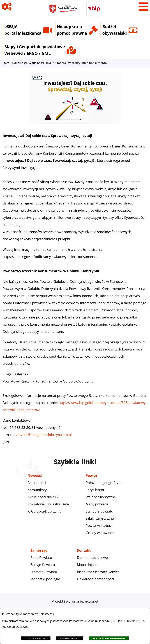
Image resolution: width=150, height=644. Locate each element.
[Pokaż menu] (143, 7)
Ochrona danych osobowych (36, 638)
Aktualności (19, 63)
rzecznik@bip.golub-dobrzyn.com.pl (43, 435)
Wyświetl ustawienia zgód (70, 638)
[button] (75, 125)
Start (6, 63)
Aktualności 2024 (40, 63)
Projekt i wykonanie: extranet (75, 601)
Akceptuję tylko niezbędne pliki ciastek (109, 638)
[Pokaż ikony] (7, 7)
